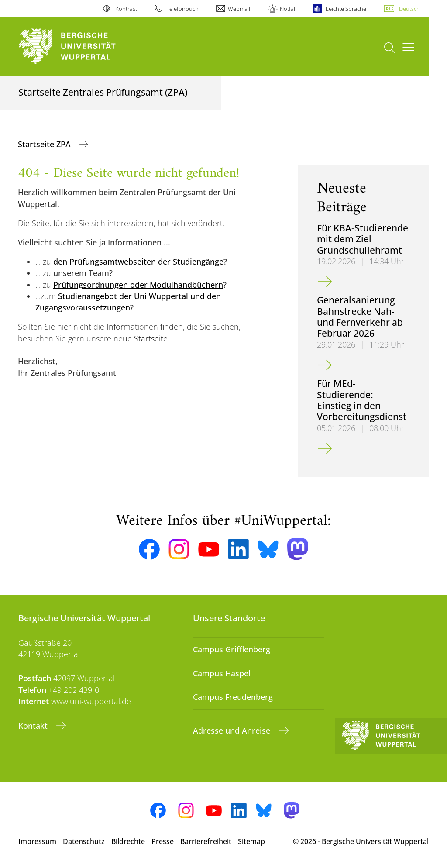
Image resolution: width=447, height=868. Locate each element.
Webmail (239, 9)
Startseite (151, 338)
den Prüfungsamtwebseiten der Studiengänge (138, 262)
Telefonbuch (182, 9)
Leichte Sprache (346, 9)
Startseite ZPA (45, 144)
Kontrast (126, 9)
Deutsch (409, 9)
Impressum (37, 841)
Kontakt (34, 726)
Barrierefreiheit (206, 841)
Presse (163, 841)
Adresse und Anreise (233, 730)
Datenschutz (84, 841)
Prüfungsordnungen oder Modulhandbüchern (138, 285)
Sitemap (251, 841)
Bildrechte (128, 841)
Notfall (288, 9)
